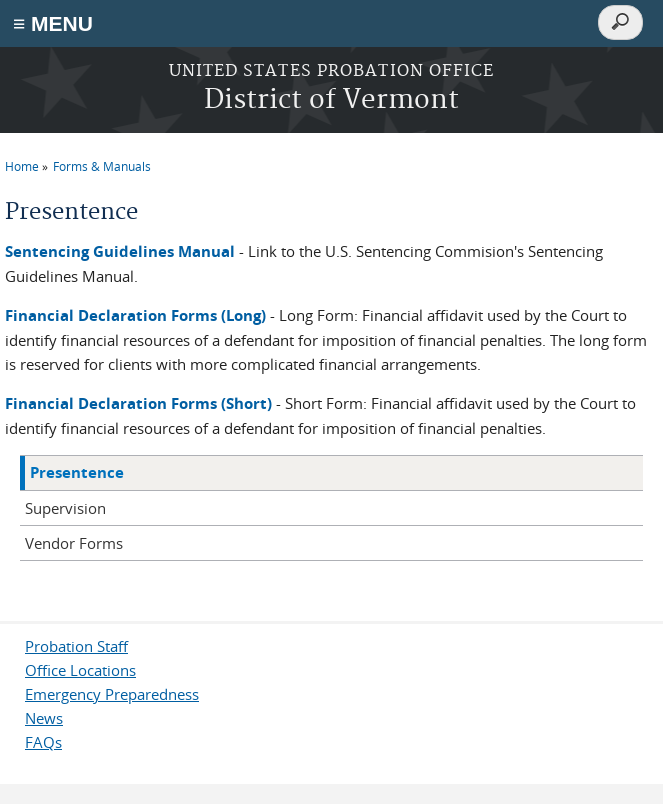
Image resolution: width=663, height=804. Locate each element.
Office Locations (80, 670)
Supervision (65, 508)
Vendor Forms (74, 543)
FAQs (43, 742)
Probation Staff (76, 646)
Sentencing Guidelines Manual (120, 251)
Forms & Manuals (102, 166)
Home (22, 166)
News (44, 718)
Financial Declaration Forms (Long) (135, 315)
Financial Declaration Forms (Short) (138, 403)
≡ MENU (53, 23)
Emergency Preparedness (112, 694)
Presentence (77, 472)
